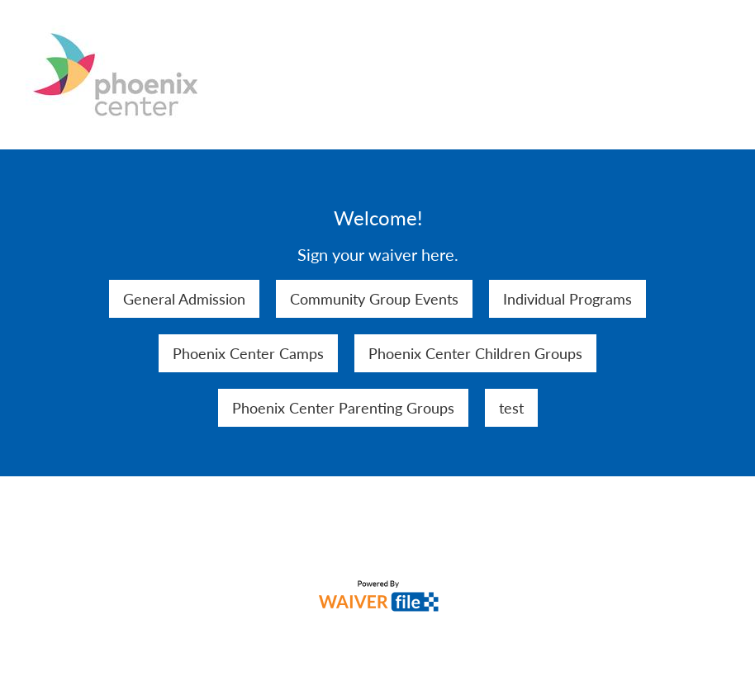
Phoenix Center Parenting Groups (343, 408)
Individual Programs (567, 299)
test (511, 408)
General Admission (184, 299)
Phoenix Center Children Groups (475, 353)
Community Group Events (374, 299)
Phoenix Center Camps (248, 353)
